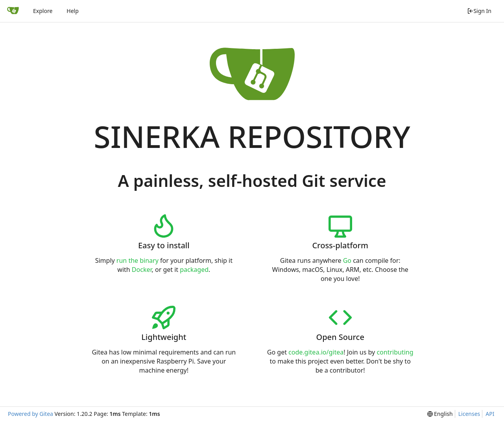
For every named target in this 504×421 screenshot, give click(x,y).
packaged (194, 270)
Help (73, 11)
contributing (395, 352)
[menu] (440, 414)
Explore (43, 11)
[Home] (13, 11)
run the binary (138, 260)
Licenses (469, 414)
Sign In (479, 11)
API (490, 414)
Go (347, 260)
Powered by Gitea (30, 414)
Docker (142, 270)
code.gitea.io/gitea (316, 352)
